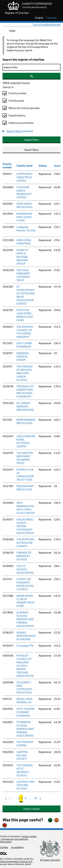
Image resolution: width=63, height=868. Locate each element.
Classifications (17, 115)
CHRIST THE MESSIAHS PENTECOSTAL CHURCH (25, 584)
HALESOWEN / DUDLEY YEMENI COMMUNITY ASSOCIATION (25, 526)
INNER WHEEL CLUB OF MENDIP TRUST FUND (26, 601)
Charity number (17, 93)
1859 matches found (16, 83)
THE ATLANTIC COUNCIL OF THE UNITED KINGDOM (25, 332)
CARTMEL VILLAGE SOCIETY (22, 755)
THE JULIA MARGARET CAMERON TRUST (23, 275)
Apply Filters (32, 140)
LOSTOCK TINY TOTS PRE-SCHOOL (25, 785)
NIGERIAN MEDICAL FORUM (23, 357)
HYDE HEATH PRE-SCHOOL (25, 205)
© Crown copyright (50, 860)
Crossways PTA (25, 646)
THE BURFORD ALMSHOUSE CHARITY (25, 543)
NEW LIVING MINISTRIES (24, 242)
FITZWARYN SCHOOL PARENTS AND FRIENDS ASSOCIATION (25, 729)
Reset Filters (32, 150)
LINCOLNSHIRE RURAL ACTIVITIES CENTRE (26, 441)
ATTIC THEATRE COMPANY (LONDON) (26, 712)
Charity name (16, 101)
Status (43, 166)
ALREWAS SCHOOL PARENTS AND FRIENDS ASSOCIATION (25, 619)
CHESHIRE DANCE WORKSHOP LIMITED (24, 192)
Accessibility (17, 847)
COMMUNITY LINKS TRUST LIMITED (24, 177)
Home (12, 30)
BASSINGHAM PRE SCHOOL (25, 488)
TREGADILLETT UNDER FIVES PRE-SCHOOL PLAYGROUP (25, 391)
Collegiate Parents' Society (26, 229)
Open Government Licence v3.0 (16, 861)
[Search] (32, 67)
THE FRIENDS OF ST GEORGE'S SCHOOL (25, 770)
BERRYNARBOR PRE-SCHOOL (26, 421)
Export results (32, 809)
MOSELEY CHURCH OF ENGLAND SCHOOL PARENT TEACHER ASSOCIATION (25, 666)
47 (36, 799)
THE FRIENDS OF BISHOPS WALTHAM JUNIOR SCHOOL (25, 373)
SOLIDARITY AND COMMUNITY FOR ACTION (24, 687)
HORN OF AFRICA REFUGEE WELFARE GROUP (22, 257)
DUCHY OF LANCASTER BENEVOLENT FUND (25, 315)
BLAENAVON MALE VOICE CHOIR (24, 217)
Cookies (4, 847)
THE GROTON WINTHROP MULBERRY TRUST (25, 458)
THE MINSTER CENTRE (25, 744)
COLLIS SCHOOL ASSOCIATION (25, 569)
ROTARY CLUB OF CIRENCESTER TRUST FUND (25, 475)
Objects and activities (21, 123)
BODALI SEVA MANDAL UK (25, 701)
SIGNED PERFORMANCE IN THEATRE (26, 636)
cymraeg (51, 18)
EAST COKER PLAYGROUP (24, 345)
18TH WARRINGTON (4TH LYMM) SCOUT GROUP (26, 508)
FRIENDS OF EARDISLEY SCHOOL (24, 556)
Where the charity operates (24, 108)
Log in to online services (47, 24)
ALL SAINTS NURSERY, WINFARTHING (25, 406)
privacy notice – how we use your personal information (18, 839)
